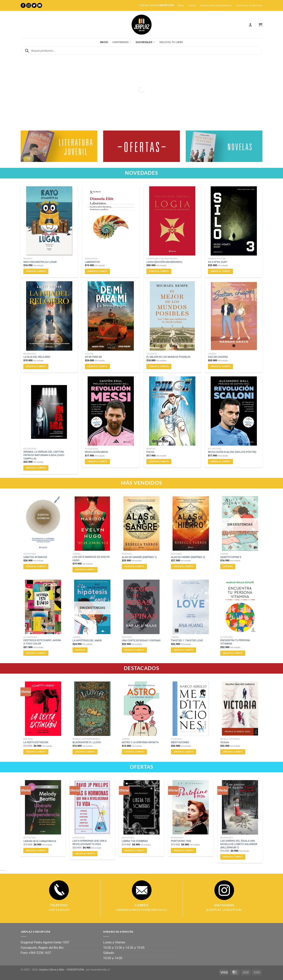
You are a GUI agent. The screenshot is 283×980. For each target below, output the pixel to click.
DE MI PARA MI (93, 357)
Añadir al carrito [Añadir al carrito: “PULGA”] (159, 461)
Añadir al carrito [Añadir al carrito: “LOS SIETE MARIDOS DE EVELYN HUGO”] (85, 570)
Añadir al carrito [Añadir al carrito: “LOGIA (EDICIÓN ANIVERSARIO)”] (159, 271)
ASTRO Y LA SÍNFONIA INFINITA (140, 742)
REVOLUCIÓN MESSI (96, 452)
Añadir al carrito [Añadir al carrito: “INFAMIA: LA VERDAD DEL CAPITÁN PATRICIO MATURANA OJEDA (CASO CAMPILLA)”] (36, 468)
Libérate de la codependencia (40, 841)
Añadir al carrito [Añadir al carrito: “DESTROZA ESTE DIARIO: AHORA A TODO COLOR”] (36, 653)
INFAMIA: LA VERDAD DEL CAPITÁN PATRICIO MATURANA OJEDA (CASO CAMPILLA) (44, 455)
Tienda (192, 5)
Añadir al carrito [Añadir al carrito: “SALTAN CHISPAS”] (221, 366)
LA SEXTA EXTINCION (36, 742)
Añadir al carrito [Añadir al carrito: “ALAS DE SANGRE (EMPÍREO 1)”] (134, 566)
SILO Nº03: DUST (218, 262)
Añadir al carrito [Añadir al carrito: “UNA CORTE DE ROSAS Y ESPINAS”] (134, 650)
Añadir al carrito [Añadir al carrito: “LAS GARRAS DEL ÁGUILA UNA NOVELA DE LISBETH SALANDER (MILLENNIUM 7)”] (233, 857)
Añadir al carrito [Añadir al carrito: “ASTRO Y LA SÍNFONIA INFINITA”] (134, 752)
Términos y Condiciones (249, 5)
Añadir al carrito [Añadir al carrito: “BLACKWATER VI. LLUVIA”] (85, 752)
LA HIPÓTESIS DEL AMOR (87, 640)
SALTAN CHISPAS (218, 357)
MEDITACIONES (180, 742)
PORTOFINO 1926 (181, 841)
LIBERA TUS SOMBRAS (135, 841)
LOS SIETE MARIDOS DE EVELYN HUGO (91, 559)
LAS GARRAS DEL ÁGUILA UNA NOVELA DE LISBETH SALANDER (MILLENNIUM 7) (239, 844)
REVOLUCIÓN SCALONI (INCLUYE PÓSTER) (232, 452)
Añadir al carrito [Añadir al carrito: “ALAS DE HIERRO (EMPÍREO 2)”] (184, 566)
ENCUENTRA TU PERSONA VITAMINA (235, 642)
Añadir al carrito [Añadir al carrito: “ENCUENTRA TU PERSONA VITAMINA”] (233, 653)
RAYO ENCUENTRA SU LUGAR (40, 262)
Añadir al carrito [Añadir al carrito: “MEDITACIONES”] (184, 752)
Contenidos (122, 42)
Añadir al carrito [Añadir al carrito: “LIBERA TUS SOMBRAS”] (134, 850)
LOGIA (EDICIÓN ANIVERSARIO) (164, 262)
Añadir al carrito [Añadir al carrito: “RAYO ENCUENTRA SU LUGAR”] (36, 271)
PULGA (150, 452)
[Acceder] (250, 25)
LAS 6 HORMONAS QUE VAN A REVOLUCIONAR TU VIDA (90, 842)
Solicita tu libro (171, 42)
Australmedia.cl (100, 970)
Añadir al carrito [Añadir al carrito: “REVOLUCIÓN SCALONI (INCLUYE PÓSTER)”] (221, 461)
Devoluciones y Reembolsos (216, 5)
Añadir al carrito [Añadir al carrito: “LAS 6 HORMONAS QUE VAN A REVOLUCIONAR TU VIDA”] (85, 854)
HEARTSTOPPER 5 (231, 557)
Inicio (181, 5)
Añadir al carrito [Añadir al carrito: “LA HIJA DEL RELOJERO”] (36, 366)
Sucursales (145, 42)
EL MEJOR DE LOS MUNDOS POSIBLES (168, 357)
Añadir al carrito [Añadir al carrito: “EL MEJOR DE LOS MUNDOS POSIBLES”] (159, 366)
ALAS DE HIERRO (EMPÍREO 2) (188, 557)
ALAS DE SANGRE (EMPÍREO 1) (139, 557)
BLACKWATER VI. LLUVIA (87, 742)
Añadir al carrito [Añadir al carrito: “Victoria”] (233, 752)
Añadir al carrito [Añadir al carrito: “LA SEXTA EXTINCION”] (36, 752)
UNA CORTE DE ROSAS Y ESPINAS (141, 640)
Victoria (225, 742)
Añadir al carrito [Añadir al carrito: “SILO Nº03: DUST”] (221, 271)
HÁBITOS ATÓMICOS (35, 557)
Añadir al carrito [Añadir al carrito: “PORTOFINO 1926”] (184, 850)
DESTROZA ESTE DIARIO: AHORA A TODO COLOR (42, 642)
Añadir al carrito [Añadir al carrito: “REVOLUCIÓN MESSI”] (97, 461)
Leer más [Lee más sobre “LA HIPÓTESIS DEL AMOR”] (80, 650)
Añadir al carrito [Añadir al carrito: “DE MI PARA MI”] (97, 366)
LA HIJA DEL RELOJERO (37, 357)
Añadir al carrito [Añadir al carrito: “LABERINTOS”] (97, 271)
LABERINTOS (92, 262)
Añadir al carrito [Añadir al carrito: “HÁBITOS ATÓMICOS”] (36, 566)
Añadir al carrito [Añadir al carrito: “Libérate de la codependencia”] (36, 850)
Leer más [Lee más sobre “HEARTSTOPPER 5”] (228, 566)
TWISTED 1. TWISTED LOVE (187, 640)
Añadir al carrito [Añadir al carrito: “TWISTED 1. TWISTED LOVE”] (184, 650)
